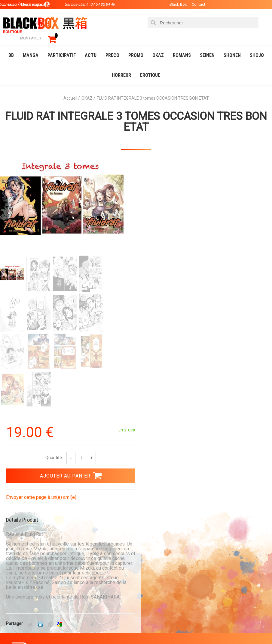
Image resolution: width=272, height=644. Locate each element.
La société (16, 574)
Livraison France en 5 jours (182, 495)
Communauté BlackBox (28, 583)
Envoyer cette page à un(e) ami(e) (177, 233)
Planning (14, 593)
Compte (96, 583)
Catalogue (18, 627)
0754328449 (21, 495)
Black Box (176, 4)
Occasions (140, 627)
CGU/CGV (97, 603)
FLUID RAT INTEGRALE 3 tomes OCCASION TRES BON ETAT (136, 113)
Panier (95, 574)
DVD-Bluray (50, 627)
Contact (196, 4)
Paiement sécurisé (168, 437)
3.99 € (13, 443)
